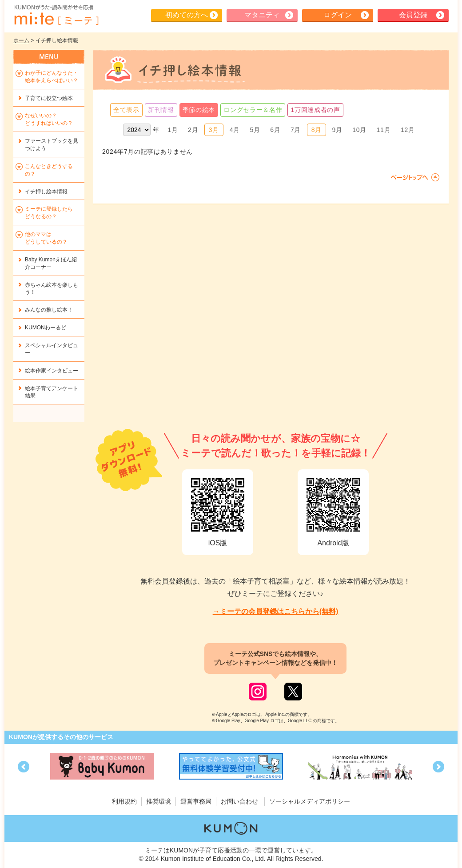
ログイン (338, 15)
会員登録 (413, 15)
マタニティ (262, 15)
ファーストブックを (52, 145)
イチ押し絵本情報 (46, 192)
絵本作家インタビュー (52, 371)
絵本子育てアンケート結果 (52, 392)
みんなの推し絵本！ (49, 310)
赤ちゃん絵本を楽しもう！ (52, 289)
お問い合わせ (239, 801)
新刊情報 (161, 110)
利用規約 (124, 801)
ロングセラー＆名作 (253, 110)
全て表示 (126, 110)
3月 (214, 130)
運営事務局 (196, 801)
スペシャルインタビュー (52, 349)
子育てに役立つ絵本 (49, 98)
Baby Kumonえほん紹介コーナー (51, 263)
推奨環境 (159, 801)
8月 (317, 130)
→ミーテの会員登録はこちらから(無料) (276, 611)
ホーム (21, 40)
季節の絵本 (199, 110)
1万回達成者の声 (315, 110)
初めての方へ (187, 15)
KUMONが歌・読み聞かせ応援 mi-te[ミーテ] (56, 15)
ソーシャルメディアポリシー (310, 801)
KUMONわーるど (46, 328)
